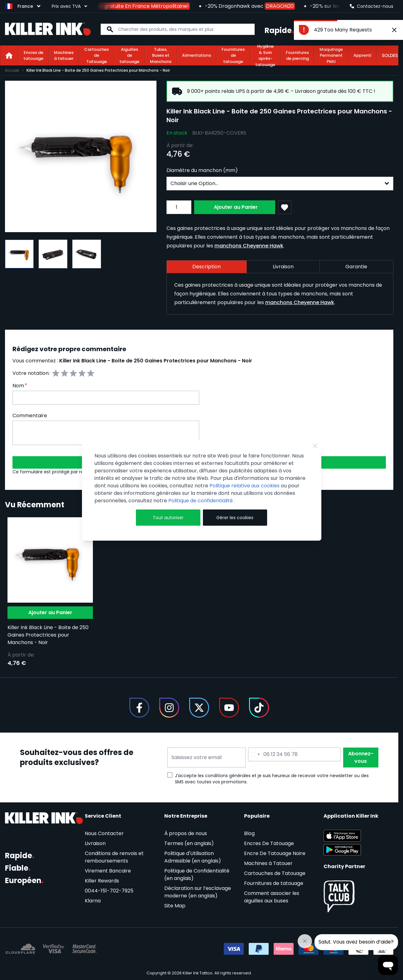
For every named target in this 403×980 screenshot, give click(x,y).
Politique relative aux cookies (245, 486)
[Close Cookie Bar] (315, 446)
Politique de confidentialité (201, 501)
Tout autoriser (168, 518)
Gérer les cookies (235, 518)
